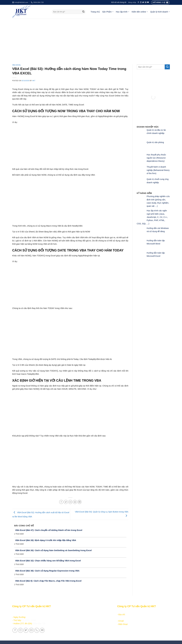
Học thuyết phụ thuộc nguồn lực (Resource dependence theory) (156, 158)
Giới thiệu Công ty (73, 629)
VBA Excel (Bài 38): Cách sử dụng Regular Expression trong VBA (47, 571)
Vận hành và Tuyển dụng (76, 632)
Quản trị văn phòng (155, 142)
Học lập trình (123, 12)
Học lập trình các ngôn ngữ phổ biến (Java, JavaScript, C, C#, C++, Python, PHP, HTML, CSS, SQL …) (152, 217)
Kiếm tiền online (140, 12)
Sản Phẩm (108, 12)
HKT (34, 81)
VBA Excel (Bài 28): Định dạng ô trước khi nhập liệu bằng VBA (46, 540)
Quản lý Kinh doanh (160, 12)
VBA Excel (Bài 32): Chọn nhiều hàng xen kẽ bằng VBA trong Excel (48, 561)
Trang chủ (95, 12)
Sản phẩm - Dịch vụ (73, 611)
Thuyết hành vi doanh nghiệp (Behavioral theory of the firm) (158, 170)
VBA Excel (17, 65)
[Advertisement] (91, 39)
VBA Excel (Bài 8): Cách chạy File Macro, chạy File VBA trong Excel (48, 581)
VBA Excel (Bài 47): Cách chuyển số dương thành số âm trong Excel (49, 530)
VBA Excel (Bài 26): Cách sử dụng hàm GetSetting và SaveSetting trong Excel (53, 550)
